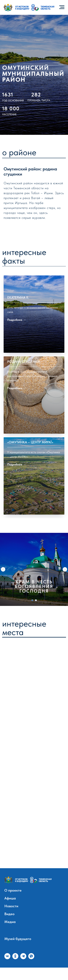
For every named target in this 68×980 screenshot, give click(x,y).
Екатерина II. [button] (18, 323)
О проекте (13, 903)
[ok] (15, 969)
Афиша (10, 911)
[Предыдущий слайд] (3, 582)
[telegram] (23, 969)
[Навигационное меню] (62, 7)
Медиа (10, 934)
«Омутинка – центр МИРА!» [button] (30, 493)
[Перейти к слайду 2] (36, 613)
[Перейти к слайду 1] (32, 613)
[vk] (7, 969)
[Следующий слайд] (65, 582)
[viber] (31, 969)
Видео (9, 926)
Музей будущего (18, 951)
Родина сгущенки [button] (23, 404)
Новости (11, 918)
